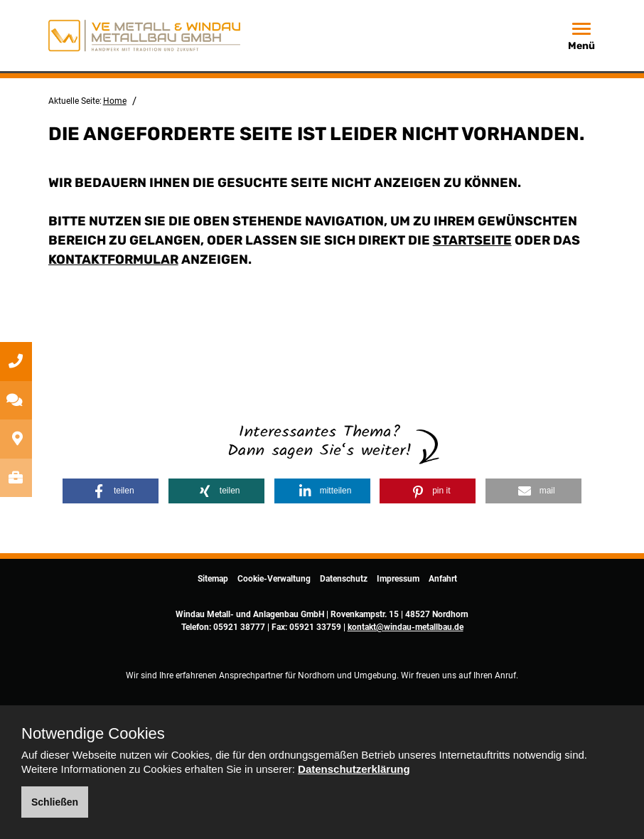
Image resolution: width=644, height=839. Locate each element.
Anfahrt (443, 579)
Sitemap (213, 579)
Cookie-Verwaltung (274, 579)
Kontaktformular (113, 260)
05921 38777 (239, 627)
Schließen (55, 802)
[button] (111, 491)
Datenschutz (344, 579)
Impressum (398, 579)
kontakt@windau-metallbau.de (406, 627)
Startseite (472, 240)
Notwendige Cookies (93, 734)
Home (115, 101)
